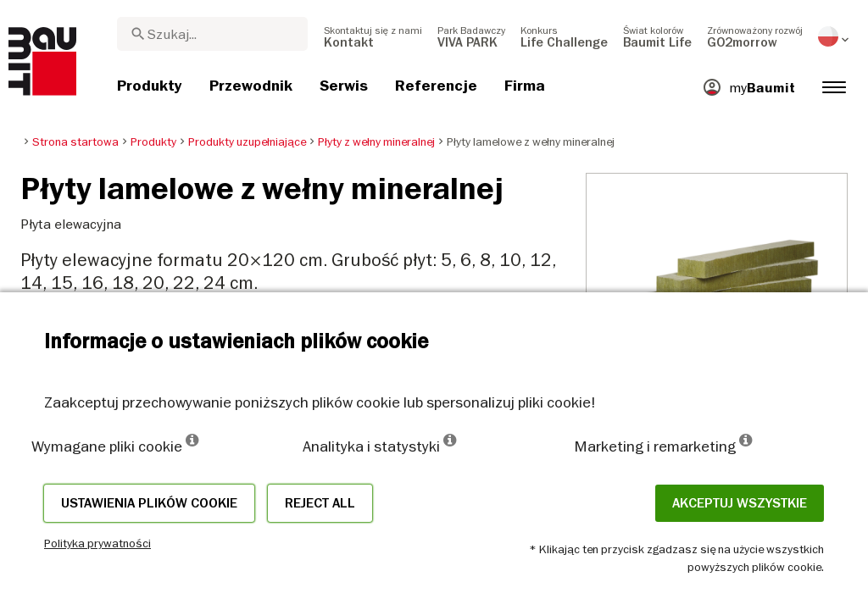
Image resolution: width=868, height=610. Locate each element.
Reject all (320, 503)
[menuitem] (373, 36)
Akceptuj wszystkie (740, 503)
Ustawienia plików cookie (149, 503)
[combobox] (212, 34)
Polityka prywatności (97, 543)
